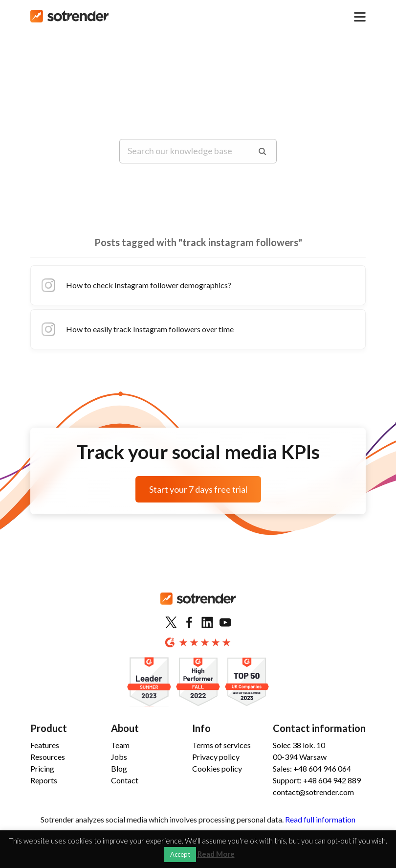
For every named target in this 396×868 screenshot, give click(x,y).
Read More (216, 854)
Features (45, 745)
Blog (119, 768)
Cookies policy (217, 768)
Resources (48, 757)
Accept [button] (180, 854)
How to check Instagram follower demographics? (135, 285)
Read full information (320, 819)
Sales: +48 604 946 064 (312, 768)
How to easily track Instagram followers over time (136, 329)
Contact (125, 780)
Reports (44, 780)
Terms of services (221, 745)
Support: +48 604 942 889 (317, 780)
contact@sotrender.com (313, 792)
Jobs (119, 757)
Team (120, 745)
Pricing (42, 768)
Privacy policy (216, 757)
